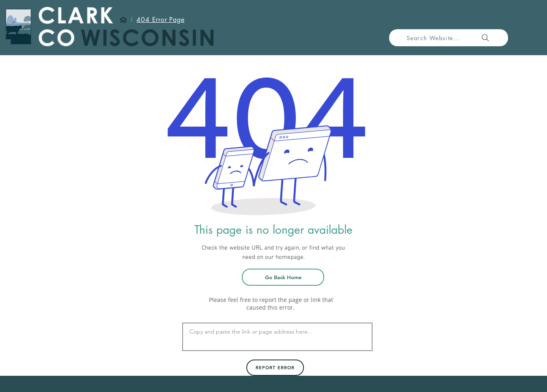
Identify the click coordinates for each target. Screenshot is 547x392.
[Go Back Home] (283, 277)
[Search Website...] (449, 38)
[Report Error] (275, 368)
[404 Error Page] (160, 20)
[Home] (123, 20)
